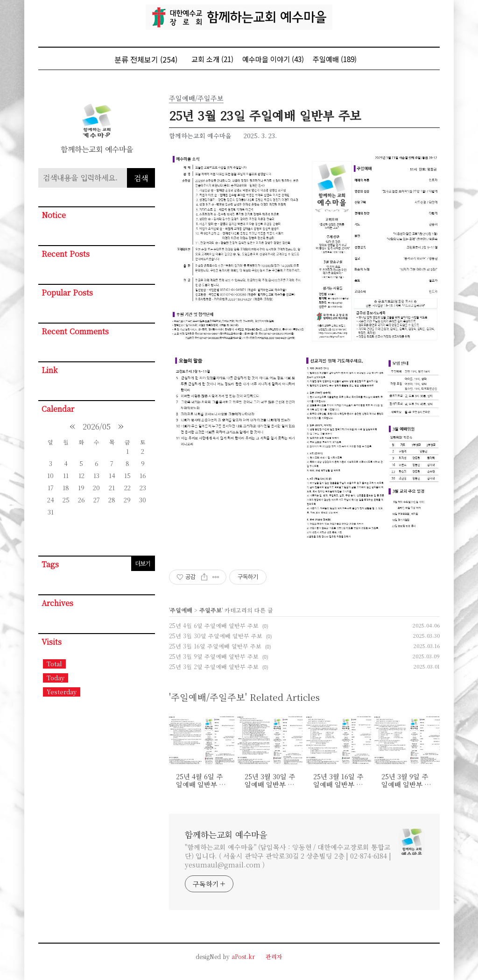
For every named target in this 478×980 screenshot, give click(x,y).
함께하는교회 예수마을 (226, 834)
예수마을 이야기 (273, 59)
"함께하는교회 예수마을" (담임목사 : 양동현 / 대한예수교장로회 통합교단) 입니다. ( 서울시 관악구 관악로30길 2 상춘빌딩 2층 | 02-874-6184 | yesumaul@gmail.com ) (288, 856)
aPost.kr (243, 956)
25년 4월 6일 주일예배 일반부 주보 (214, 625)
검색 (141, 178)
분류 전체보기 (146, 59)
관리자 (274, 956)
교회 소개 (212, 59)
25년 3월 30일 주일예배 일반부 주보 (216, 636)
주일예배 (335, 59)
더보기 (143, 563)
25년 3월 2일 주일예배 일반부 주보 (214, 666)
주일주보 (211, 610)
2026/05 (97, 427)
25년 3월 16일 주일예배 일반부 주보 (215, 646)
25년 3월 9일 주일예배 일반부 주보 (214, 656)
